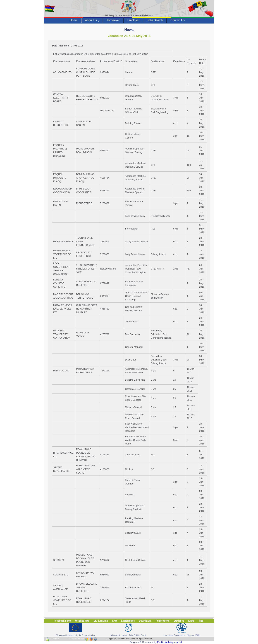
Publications (163, 621)
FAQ (115, 621)
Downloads (145, 621)
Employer (133, 20)
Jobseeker (113, 20)
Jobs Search (155, 20)
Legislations (128, 621)
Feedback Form (62, 621)
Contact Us (177, 20)
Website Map (82, 621)
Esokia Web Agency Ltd (169, 642)
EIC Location (101, 621)
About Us (92, 20)
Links (191, 621)
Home (74, 20)
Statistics (179, 621)
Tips (201, 621)
